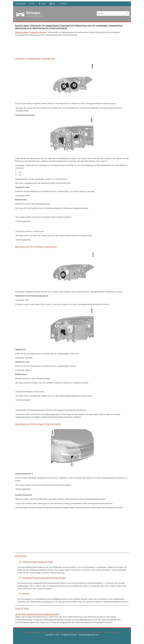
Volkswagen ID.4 (101, 632)
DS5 (32, 4)
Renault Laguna (22, 32)
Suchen (55, 632)
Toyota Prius (114, 632)
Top (41, 632)
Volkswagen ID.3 (86, 632)
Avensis (63, 4)
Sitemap (47, 632)
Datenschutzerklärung (69, 632)
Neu (36, 632)
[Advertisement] (72, 46)
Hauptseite (29, 632)
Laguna (42, 4)
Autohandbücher (20, 4)
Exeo (52, 4)
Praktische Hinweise (38, 32)
